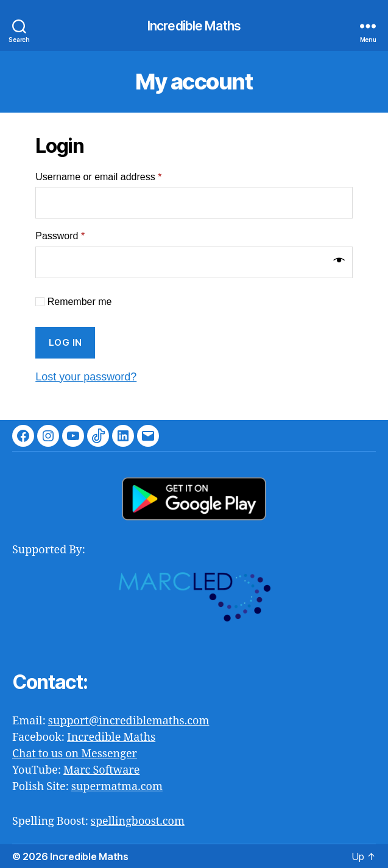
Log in (65, 342)
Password (60, 236)
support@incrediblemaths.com (129, 721)
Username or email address (98, 177)
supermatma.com (117, 787)
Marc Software (101, 770)
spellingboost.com (138, 821)
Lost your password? (86, 377)
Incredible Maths (194, 26)
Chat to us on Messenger (75, 754)
